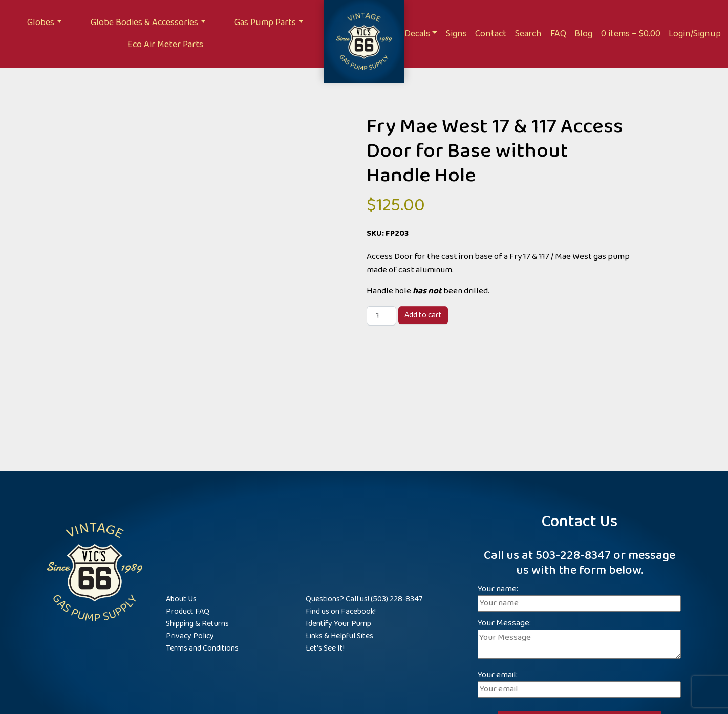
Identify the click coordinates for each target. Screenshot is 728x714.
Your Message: (579, 640)
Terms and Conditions (202, 648)
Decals (417, 34)
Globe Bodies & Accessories (144, 23)
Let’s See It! (325, 648)
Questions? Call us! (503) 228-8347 (364, 599)
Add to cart (423, 315)
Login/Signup (695, 34)
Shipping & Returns (197, 624)
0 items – (631, 34)
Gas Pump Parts (265, 23)
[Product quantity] (381, 316)
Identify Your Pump (338, 624)
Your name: (579, 597)
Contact (491, 34)
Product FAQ (188, 611)
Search (528, 34)
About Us (181, 599)
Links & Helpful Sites (339, 636)
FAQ (558, 34)
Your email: (579, 683)
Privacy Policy (190, 636)
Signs (456, 34)
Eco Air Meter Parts (165, 45)
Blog (583, 34)
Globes (41, 23)
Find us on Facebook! (341, 611)
